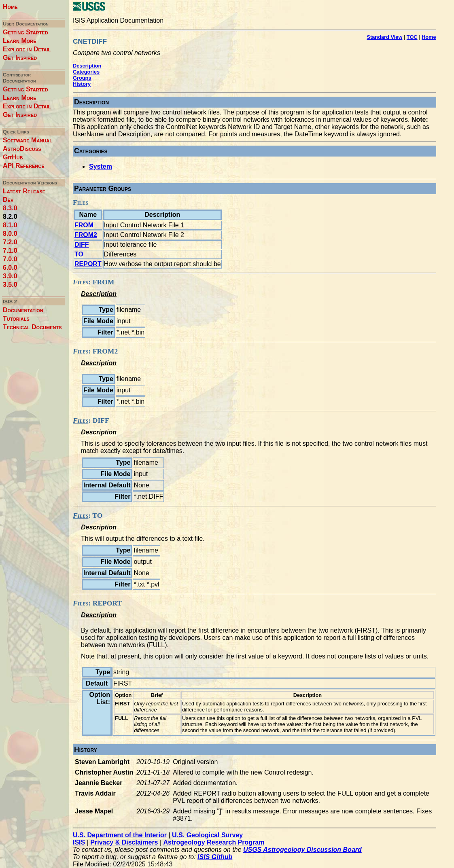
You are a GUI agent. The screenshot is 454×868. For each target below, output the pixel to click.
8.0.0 (10, 234)
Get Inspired (20, 58)
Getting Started (25, 32)
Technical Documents (32, 327)
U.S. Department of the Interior (120, 835)
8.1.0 (10, 225)
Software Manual (28, 140)
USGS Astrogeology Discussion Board (302, 850)
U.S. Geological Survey (207, 835)
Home (10, 7)
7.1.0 (10, 251)
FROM (84, 225)
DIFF (82, 245)
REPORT (88, 264)
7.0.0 (10, 259)
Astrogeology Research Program (214, 842)
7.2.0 (10, 242)
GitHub (13, 157)
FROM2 (86, 235)
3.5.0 (10, 285)
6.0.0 (10, 268)
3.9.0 (10, 276)
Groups (82, 78)
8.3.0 (10, 208)
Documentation (23, 310)
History (82, 84)
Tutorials (16, 319)
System (101, 166)
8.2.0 (10, 217)
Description (87, 66)
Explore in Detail (27, 49)
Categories (86, 72)
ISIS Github (215, 857)
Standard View (384, 37)
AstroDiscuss (22, 149)
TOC (412, 37)
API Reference (24, 166)
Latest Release (24, 191)
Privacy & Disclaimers (124, 842)
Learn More (20, 41)
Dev (8, 200)
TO (79, 254)
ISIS (79, 842)
